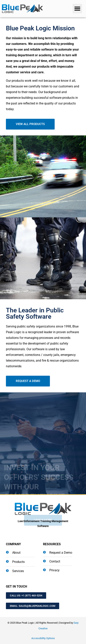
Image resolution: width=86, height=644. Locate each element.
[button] (77, 9)
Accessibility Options (43, 638)
